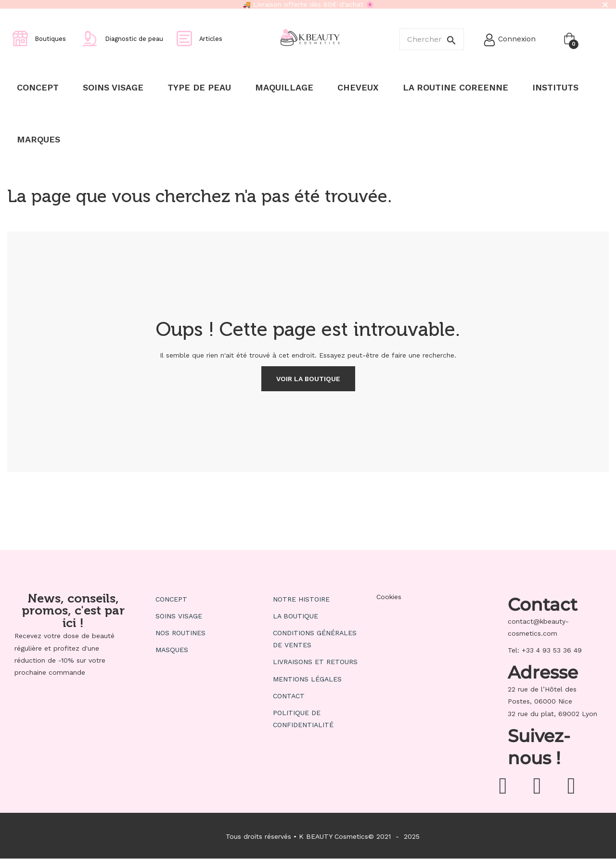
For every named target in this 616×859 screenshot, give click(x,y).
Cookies (389, 597)
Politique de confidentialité (303, 719)
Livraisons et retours (315, 662)
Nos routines (180, 633)
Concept (171, 599)
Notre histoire (301, 599)
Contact (289, 696)
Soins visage (179, 616)
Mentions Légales (307, 679)
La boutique (295, 616)
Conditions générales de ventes (315, 639)
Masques (172, 650)
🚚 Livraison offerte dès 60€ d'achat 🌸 (308, 4)
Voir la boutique (308, 379)
